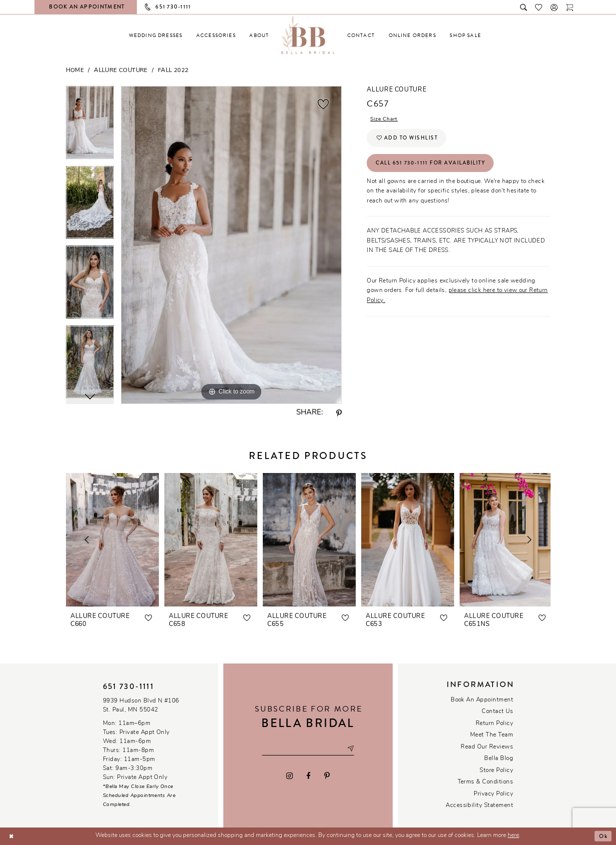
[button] (555, 7)
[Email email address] (308, 749)
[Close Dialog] (12, 836)
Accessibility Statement (479, 805)
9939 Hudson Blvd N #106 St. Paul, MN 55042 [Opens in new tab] (141, 705)
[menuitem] (156, 35)
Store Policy (496, 770)
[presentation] (112, 540)
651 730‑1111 (128, 686)
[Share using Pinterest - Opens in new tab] (339, 413)
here (513, 835)
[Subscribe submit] (353, 749)
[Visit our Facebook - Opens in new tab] (308, 776)
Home (75, 70)
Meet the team (492, 735)
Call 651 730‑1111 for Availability (433, 165)
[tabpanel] (90, 126)
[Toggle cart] (570, 7)
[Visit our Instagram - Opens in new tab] (289, 776)
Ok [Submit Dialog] (603, 836)
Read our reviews (487, 747)
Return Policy (494, 723)
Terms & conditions (486, 782)
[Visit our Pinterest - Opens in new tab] (327, 776)
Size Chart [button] (386, 119)
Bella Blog (499, 758)
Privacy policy (493, 794)
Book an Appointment (482, 700)
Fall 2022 (173, 70)
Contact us (497, 711)
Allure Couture (121, 70)
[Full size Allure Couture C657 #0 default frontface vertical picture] (231, 245)
